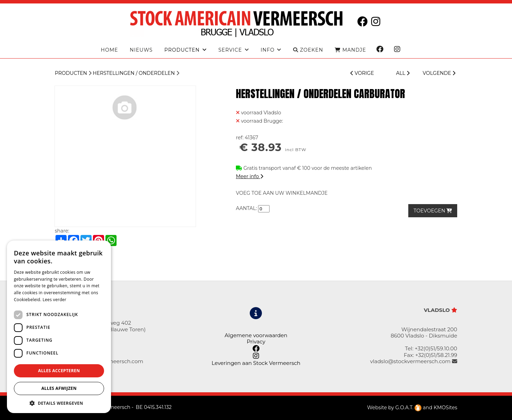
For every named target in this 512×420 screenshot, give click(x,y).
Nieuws (141, 50)
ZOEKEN (308, 50)
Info (267, 50)
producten (182, 50)
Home (110, 50)
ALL (403, 73)
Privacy (256, 342)
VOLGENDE (439, 73)
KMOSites (445, 408)
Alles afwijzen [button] (59, 388)
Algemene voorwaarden (256, 335)
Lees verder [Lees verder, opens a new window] (55, 300)
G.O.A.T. (409, 408)
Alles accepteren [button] (59, 371)
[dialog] (59, 327)
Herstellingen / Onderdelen (134, 73)
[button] (59, 403)
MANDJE (350, 50)
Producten (71, 73)
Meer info (250, 176)
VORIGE (362, 73)
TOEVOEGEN (433, 211)
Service (230, 50)
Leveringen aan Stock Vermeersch (256, 363)
